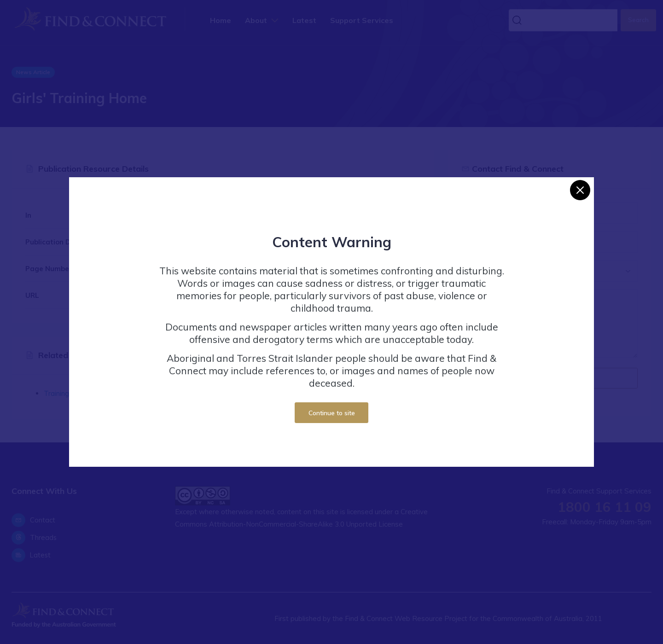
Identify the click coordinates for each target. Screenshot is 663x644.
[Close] (580, 190)
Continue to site (332, 413)
